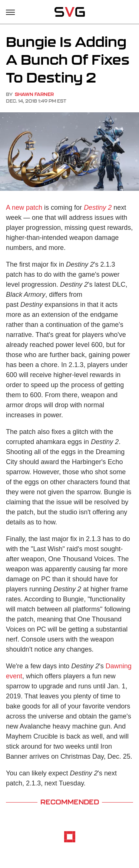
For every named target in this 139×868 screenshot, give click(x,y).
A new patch (24, 208)
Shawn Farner (34, 94)
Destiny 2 (98, 208)
